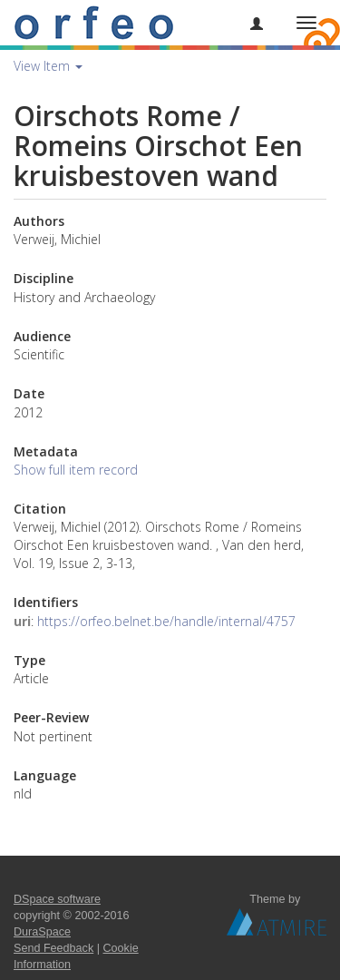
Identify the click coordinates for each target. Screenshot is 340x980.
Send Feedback (53, 948)
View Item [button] (48, 66)
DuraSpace (42, 932)
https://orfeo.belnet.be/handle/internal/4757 (166, 621)
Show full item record (76, 470)
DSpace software (57, 899)
